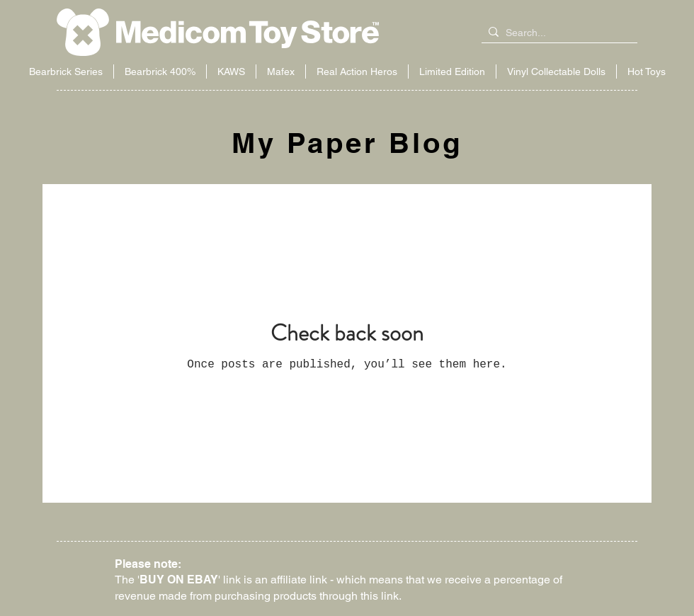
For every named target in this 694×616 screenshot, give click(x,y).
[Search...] (557, 33)
